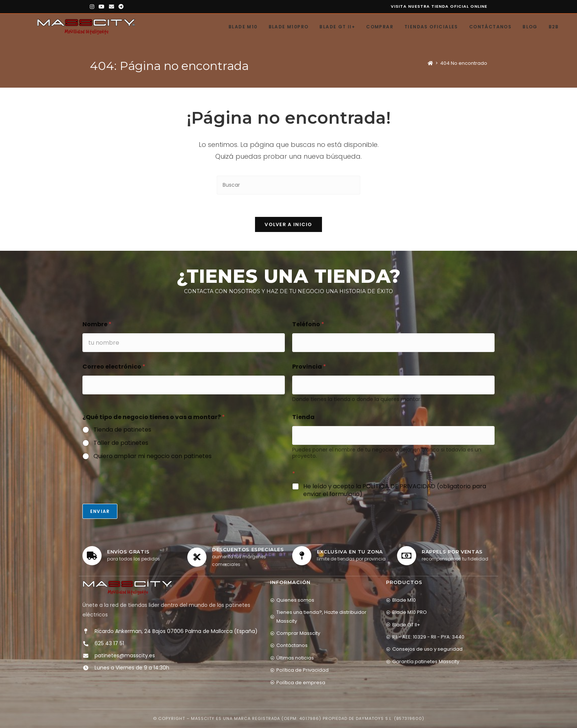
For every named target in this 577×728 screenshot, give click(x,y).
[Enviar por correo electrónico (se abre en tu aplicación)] (111, 7)
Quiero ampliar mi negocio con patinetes (153, 456)
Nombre (97, 324)
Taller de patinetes (121, 443)
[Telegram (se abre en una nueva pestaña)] (121, 7)
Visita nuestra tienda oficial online (439, 6)
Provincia (309, 367)
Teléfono (308, 324)
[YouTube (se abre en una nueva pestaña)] (102, 7)
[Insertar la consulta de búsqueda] (288, 185)
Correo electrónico (114, 367)
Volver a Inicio (288, 224)
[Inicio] (430, 63)
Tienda (303, 417)
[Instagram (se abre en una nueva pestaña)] (93, 7)
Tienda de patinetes (122, 430)
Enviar (100, 511)
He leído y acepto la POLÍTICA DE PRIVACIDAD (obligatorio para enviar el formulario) (395, 490)
